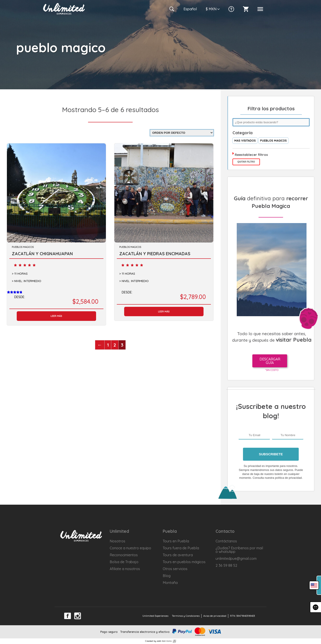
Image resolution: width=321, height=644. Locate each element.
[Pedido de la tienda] (182, 133)
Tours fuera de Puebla (181, 548)
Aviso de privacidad (215, 616)
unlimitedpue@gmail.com (236, 558)
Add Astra (167, 641)
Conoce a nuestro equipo (130, 548)
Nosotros (117, 541)
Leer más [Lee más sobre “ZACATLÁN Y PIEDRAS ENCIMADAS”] (164, 312)
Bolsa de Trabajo (124, 562)
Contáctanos (226, 541)
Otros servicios (175, 569)
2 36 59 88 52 (226, 565)
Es (190, 9)
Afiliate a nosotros (125, 569)
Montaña (170, 583)
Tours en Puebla (176, 541)
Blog (167, 576)
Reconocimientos (124, 555)
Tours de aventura (178, 555)
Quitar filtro (246, 162)
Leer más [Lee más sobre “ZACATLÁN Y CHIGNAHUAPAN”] (56, 316)
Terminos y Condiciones (186, 616)
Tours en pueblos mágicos (184, 562)
